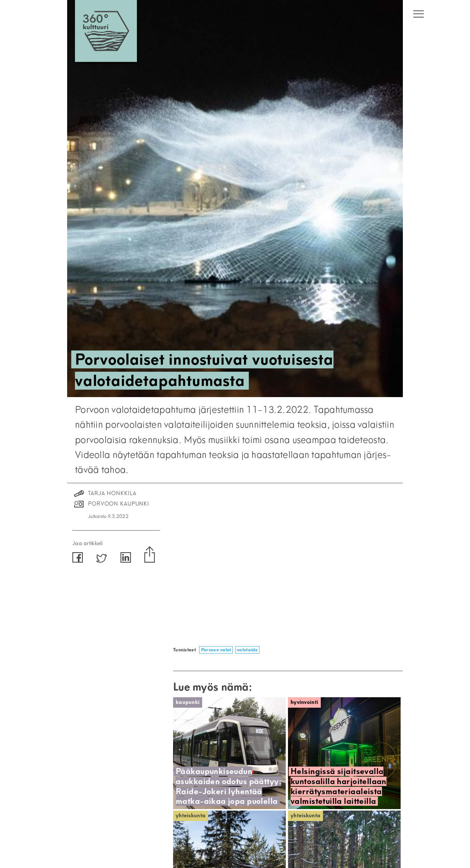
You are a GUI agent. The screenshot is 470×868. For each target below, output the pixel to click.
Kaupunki (188, 702)
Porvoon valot (216, 650)
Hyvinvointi (304, 702)
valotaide (247, 650)
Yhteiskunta (191, 816)
